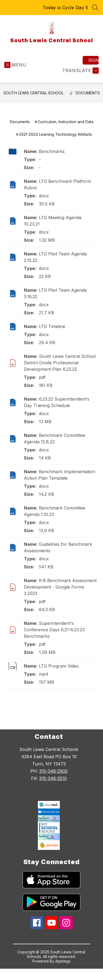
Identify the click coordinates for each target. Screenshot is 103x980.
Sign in (93, 60)
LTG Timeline (52, 326)
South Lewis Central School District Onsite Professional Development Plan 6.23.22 (60, 363)
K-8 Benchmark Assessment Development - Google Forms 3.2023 (60, 587)
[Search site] (95, 8)
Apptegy (63, 961)
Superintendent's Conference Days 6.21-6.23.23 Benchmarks (54, 630)
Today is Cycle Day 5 (65, 8)
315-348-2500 (53, 771)
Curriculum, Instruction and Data (66, 122)
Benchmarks (52, 151)
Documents (88, 93)
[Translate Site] (80, 71)
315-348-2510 (53, 778)
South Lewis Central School (34, 93)
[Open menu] (15, 65)
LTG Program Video (59, 666)
